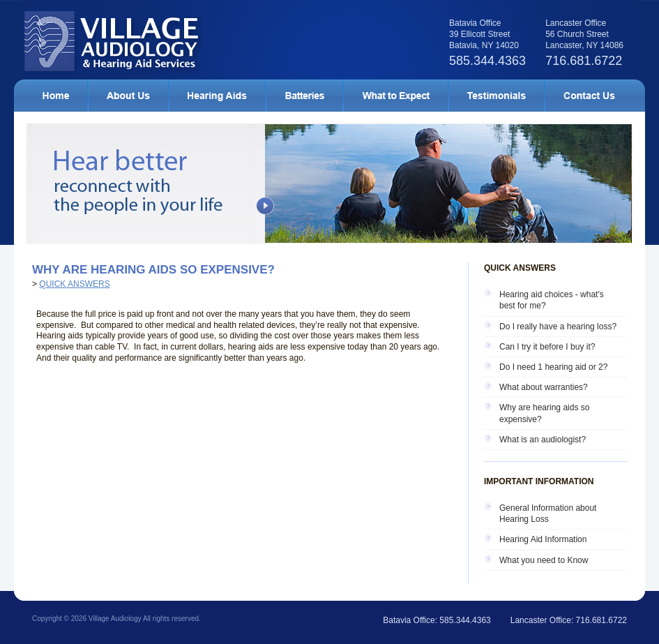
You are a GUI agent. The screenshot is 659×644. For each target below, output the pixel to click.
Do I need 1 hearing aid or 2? (553, 367)
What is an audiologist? (543, 440)
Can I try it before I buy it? (547, 347)
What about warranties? (544, 387)
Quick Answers (74, 284)
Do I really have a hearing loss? (558, 327)
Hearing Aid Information (543, 539)
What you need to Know (544, 560)
